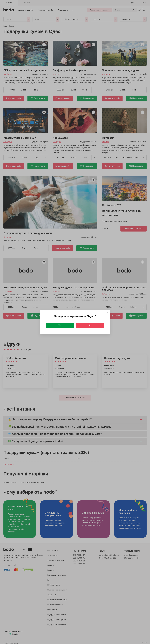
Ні (90, 325)
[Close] (107, 313)
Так (60, 325)
